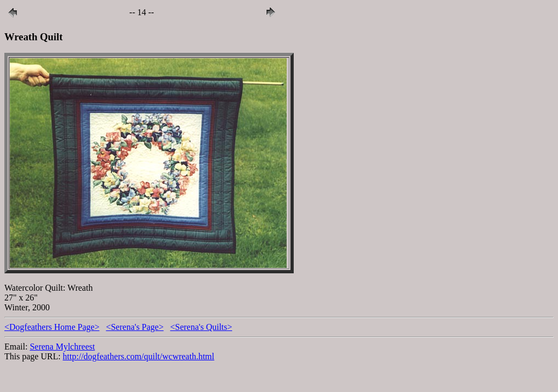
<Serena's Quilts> (201, 327)
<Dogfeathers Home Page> (52, 327)
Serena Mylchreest (63, 347)
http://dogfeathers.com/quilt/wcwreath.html (138, 356)
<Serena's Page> (135, 327)
